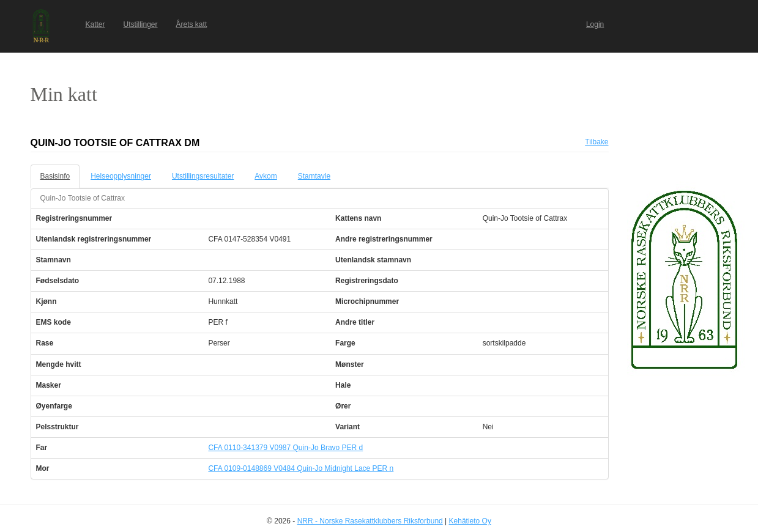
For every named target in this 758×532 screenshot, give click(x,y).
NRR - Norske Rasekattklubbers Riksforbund (370, 521)
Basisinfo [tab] (55, 176)
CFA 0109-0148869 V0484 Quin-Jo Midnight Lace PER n (301, 468)
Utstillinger (141, 24)
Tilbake (596, 142)
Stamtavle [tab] (314, 176)
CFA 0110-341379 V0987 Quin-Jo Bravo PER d (285, 448)
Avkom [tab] (266, 176)
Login (595, 24)
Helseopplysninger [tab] (121, 176)
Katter (95, 24)
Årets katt (192, 24)
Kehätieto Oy (470, 521)
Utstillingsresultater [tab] (203, 176)
